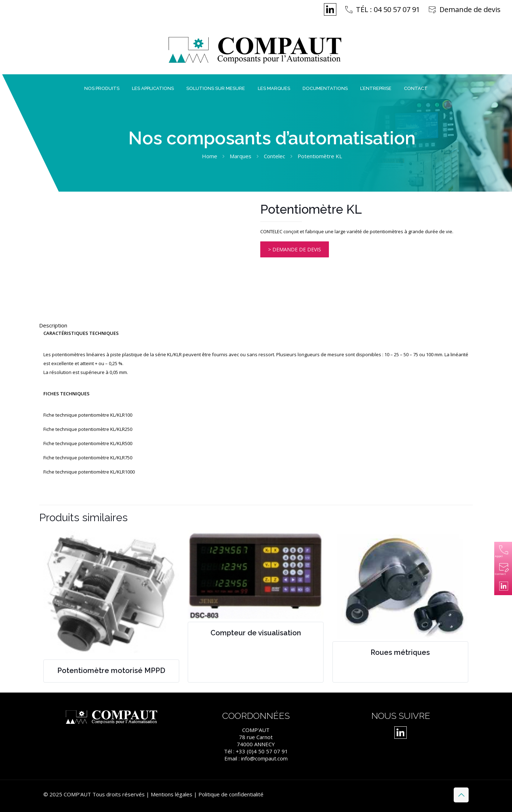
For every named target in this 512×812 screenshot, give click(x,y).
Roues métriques (400, 652)
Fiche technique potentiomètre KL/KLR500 (88, 443)
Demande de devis (470, 9)
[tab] (256, 325)
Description (53, 325)
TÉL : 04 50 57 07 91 (388, 9)
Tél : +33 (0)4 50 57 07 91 (256, 751)
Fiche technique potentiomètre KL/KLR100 (88, 415)
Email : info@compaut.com (256, 758)
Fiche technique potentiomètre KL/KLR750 (88, 458)
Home (210, 156)
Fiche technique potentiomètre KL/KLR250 (88, 429)
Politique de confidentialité (231, 794)
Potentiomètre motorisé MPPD (111, 671)
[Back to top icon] (461, 795)
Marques (241, 156)
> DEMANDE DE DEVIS (295, 249)
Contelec (274, 156)
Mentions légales (172, 794)
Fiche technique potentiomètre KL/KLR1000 (89, 472)
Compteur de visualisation (256, 633)
